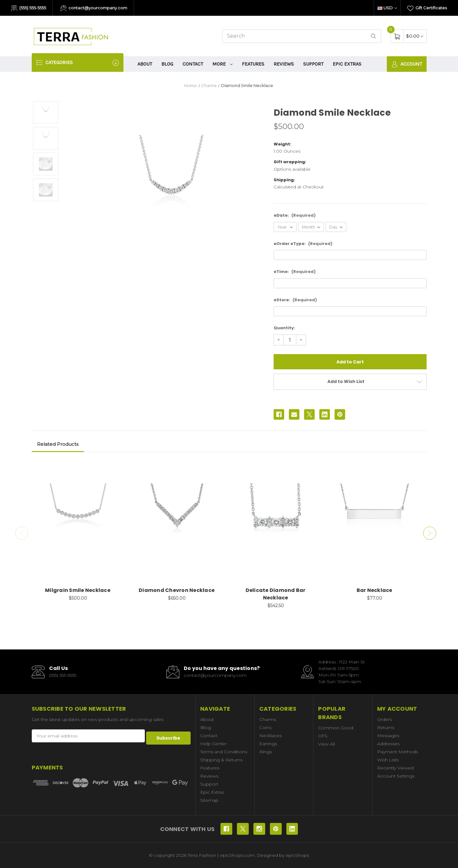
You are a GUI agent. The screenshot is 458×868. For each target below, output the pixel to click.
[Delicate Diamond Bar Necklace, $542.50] (276, 523)
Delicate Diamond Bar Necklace (276, 594)
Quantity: (284, 328)
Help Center (213, 744)
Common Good (336, 728)
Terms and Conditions (224, 752)
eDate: (295, 215)
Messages (388, 736)
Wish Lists (388, 760)
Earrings (268, 744)
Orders (384, 719)
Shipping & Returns (221, 760)
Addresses (388, 744)
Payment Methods (398, 752)
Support (313, 64)
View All (326, 744)
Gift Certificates (427, 8)
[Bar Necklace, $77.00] (375, 523)
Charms (268, 719)
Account (407, 64)
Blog (167, 64)
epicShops (297, 855)
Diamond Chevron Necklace (177, 590)
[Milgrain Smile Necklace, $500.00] (78, 523)
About (145, 64)
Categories (78, 63)
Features (253, 64)
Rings (266, 752)
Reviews (284, 64)
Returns (386, 727)
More (223, 64)
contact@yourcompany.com (94, 8)
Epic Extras (347, 64)
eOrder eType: (303, 244)
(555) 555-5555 (29, 8)
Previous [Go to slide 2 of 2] (20, 533)
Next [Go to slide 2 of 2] (431, 533)
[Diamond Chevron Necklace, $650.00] (177, 523)
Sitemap (209, 800)
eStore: (295, 300)
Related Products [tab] (58, 444)
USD (387, 8)
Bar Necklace (375, 590)
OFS (323, 736)
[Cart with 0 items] (415, 36)
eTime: (295, 272)
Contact (193, 64)
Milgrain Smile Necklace (78, 590)
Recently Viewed (395, 768)
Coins (265, 727)
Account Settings (396, 776)
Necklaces (271, 736)
